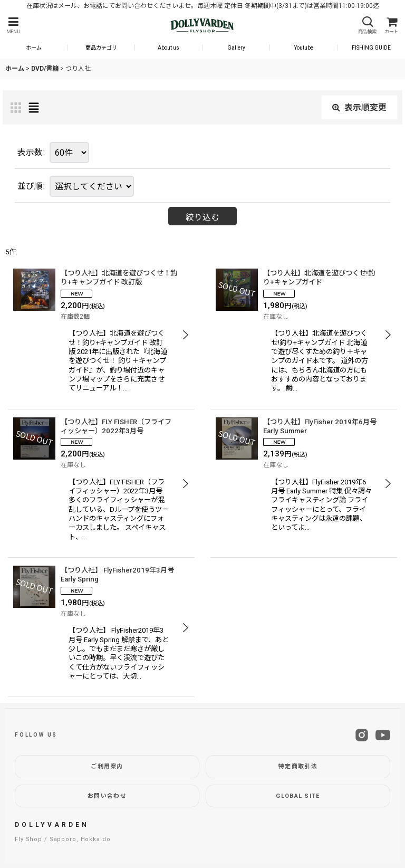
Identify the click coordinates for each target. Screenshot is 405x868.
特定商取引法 (298, 766)
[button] (13, 26)
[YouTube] (383, 735)
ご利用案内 (107, 766)
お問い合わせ (107, 796)
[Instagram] (362, 735)
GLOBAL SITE (298, 796)
